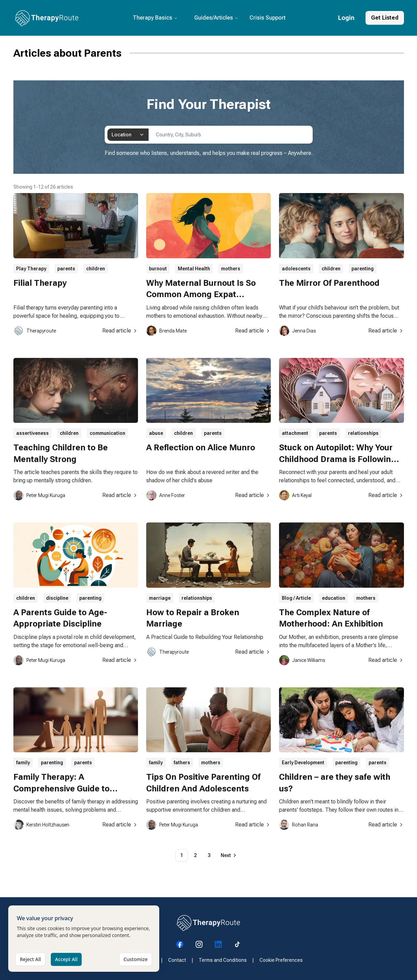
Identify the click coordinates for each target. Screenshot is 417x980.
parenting (363, 269)
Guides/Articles (216, 18)
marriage (160, 598)
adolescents (296, 269)
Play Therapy (31, 269)
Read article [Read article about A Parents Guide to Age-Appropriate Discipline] (120, 660)
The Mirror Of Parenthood (329, 283)
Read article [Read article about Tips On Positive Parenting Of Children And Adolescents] (253, 825)
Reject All (30, 971)
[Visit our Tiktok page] (238, 944)
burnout (158, 269)
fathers (182, 763)
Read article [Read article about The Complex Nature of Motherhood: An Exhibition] (386, 660)
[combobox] (128, 135)
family (23, 763)
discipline (57, 598)
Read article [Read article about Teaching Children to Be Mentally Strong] (120, 495)
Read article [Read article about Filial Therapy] (120, 331)
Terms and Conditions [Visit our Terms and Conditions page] (223, 960)
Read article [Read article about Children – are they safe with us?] (386, 825)
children (96, 269)
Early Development (303, 763)
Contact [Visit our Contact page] (177, 960)
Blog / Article (296, 598)
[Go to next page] (229, 855)
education (334, 598)
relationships (363, 433)
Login (346, 18)
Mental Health (194, 269)
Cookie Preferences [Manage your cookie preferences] (281, 960)
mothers (231, 269)
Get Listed (385, 18)
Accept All (66, 971)
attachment (295, 433)
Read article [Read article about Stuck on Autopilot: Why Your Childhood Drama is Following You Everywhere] (386, 495)
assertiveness (32, 433)
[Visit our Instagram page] (199, 944)
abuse (156, 433)
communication (107, 433)
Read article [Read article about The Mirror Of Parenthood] (386, 331)
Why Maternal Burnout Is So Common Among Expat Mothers (201, 295)
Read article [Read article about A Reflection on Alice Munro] (253, 495)
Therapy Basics (155, 18)
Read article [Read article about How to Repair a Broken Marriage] (253, 652)
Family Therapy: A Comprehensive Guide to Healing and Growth (61, 788)
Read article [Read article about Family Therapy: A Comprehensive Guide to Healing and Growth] (120, 825)
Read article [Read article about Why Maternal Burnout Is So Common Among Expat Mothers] (253, 331)
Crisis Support (268, 18)
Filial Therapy (40, 283)
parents (66, 269)
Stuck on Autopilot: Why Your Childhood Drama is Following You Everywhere (338, 459)
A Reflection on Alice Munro (201, 448)
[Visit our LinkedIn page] (218, 944)
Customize (136, 971)
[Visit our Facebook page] (180, 944)
